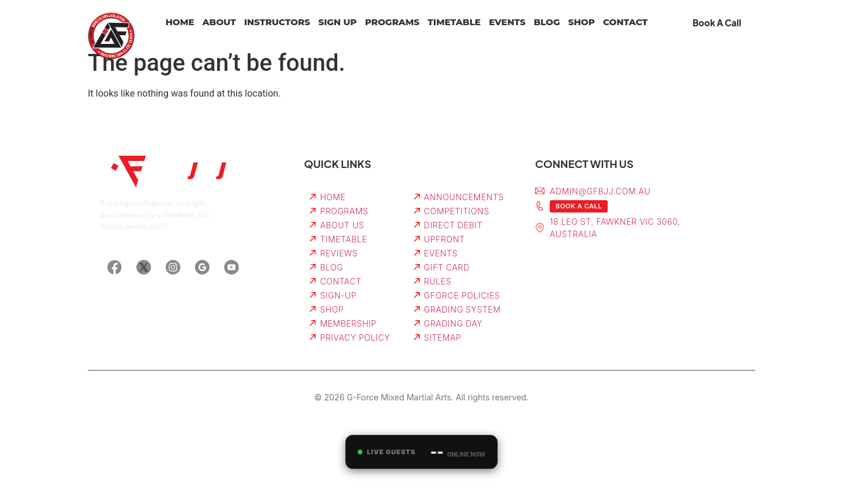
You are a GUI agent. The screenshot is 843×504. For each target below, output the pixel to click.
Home (180, 22)
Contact (625, 22)
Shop (581, 22)
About (219, 22)
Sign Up (338, 22)
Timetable (455, 22)
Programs (392, 22)
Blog (547, 22)
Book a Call (579, 206)
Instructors (277, 22)
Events (507, 22)
